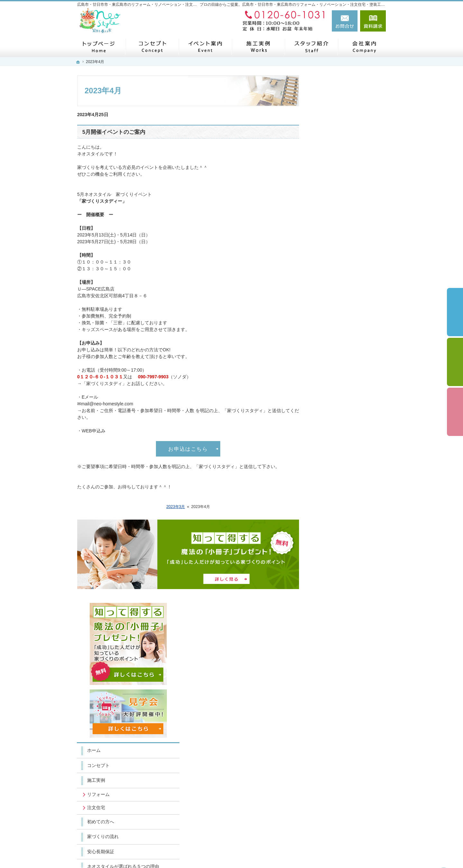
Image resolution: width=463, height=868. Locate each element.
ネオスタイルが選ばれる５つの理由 (350, 342)
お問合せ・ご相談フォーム (347, 821)
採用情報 (328, 545)
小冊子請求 (330, 589)
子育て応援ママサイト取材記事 (350, 440)
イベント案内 (332, 530)
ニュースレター (335, 485)
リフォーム (330, 267)
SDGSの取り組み (337, 455)
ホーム (326, 223)
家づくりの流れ (335, 309)
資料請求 (373, 21)
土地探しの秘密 (335, 410)
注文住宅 (328, 280)
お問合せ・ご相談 (337, 559)
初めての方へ (332, 294)
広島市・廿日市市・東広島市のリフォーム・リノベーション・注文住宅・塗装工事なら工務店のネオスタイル (257, 851)
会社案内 (328, 470)
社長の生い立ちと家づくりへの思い (350, 362)
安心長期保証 (332, 324)
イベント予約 (455, 312)
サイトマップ (332, 619)
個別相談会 (455, 362)
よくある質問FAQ (337, 380)
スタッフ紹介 (332, 515)
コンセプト (330, 238)
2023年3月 (176, 507)
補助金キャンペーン (339, 395)
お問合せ (345, 21)
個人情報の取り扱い (339, 605)
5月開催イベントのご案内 (114, 132)
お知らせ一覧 (332, 575)
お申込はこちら (188, 449)
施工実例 (328, 253)
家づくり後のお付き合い (344, 425)
